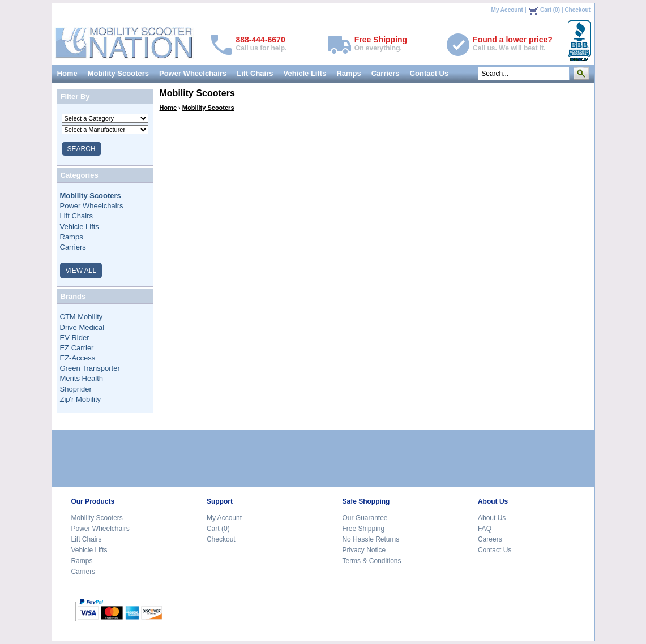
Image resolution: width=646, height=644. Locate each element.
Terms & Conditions (371, 561)
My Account (507, 10)
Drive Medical (82, 327)
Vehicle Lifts (305, 73)
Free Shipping (363, 529)
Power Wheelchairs (193, 73)
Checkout (577, 10)
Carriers (386, 73)
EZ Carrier (77, 348)
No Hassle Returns (371, 539)
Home (67, 73)
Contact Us (429, 73)
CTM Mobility (82, 317)
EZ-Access (78, 358)
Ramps (348, 73)
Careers (490, 539)
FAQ (485, 529)
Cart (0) (550, 10)
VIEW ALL (81, 271)
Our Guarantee (365, 518)
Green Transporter (90, 368)
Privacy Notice (364, 550)
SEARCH (82, 149)
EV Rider (75, 338)
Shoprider (76, 389)
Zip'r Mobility (81, 399)
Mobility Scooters (118, 73)
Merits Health (82, 378)
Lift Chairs (255, 73)
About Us (492, 518)
